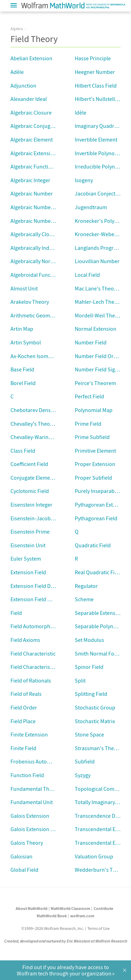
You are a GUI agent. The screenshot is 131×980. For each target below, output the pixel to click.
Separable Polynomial (101, 626)
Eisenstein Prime (30, 532)
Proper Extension (95, 464)
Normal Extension (96, 329)
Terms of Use (99, 928)
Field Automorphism (35, 626)
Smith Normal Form (98, 653)
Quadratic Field (93, 545)
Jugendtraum (91, 207)
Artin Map (22, 329)
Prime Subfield (92, 437)
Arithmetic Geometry (35, 315)
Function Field (27, 775)
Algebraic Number (32, 193)
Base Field (22, 369)
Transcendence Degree (102, 816)
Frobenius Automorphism (41, 761)
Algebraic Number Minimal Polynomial (55, 221)
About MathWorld (32, 908)
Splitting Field (91, 694)
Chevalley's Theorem (35, 424)
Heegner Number (95, 72)
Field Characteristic (33, 653)
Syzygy (83, 775)
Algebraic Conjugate (34, 126)
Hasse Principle (93, 58)
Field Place (23, 721)
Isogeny (84, 180)
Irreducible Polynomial (101, 166)
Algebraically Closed (34, 234)
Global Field (24, 870)
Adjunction (23, 85)
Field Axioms (25, 640)
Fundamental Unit (32, 802)
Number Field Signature (103, 369)
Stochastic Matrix (95, 721)
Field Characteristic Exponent (45, 667)
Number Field (91, 342)
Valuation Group (94, 856)
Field (16, 613)
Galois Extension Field (36, 829)
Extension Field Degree (37, 586)
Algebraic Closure (31, 112)
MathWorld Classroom (70, 908)
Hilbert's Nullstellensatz (103, 99)
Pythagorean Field (96, 518)
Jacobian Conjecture (99, 193)
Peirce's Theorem (95, 383)
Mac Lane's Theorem (99, 288)
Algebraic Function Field (39, 166)
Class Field (23, 451)
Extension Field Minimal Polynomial (52, 599)
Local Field (87, 275)
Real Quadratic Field (98, 572)
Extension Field (28, 572)
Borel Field (23, 383)
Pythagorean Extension (102, 505)
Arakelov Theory (30, 302)
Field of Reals (26, 694)
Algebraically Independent (41, 248)
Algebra (17, 29)
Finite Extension (29, 734)
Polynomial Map (94, 410)
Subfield (85, 761)
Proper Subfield (93, 478)
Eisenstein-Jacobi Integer (40, 518)
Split (80, 680)
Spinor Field (89, 667)
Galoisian (21, 856)
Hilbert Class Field (96, 85)
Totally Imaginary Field (101, 802)
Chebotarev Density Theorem (45, 410)
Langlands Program (98, 248)
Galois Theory (27, 843)
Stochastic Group (95, 707)
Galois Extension (30, 816)
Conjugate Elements (34, 478)
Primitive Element (95, 451)
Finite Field (23, 748)
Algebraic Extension (34, 153)
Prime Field (88, 424)
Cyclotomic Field (30, 491)
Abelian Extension (31, 58)
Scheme (84, 599)
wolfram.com (82, 916)
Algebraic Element (32, 139)
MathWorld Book (52, 916)
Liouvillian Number (97, 261)
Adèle (17, 72)
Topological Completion (103, 789)
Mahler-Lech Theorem (101, 302)
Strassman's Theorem (101, 748)
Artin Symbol (26, 342)
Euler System (26, 558)
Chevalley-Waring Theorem (42, 437)
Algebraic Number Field (38, 207)
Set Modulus (89, 640)
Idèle (81, 112)
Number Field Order (98, 356)
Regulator (86, 586)
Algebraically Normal (35, 261)
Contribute (103, 908)
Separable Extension (99, 613)
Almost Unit (24, 288)
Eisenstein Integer (31, 505)
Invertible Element (96, 139)
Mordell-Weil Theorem (101, 315)
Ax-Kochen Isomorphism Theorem (51, 356)
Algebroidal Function (35, 275)
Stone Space (89, 734)
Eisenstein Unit (28, 545)
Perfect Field (89, 396)
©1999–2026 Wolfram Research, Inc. (53, 928)
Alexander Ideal (29, 99)
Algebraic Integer (30, 180)
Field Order (24, 707)
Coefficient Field (29, 464)
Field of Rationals (31, 680)
